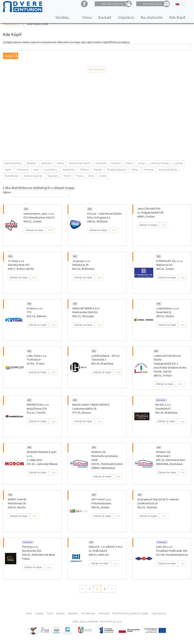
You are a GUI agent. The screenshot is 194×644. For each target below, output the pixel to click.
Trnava (80, 176)
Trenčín (67, 176)
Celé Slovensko (97, 69)
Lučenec (178, 163)
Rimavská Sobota (168, 170)
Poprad (98, 170)
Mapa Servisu (159, 613)
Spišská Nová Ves (33, 176)
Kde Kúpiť (177, 17)
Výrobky (62, 17)
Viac (50, 230)
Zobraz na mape (34, 230)
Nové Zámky (50, 170)
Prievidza (149, 170)
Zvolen (103, 176)
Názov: (7, 192)
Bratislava (47, 163)
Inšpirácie (126, 17)
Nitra (36, 170)
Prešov (135, 170)
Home (29, 613)
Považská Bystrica (117, 170)
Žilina (91, 176)
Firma (87, 17)
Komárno (116, 163)
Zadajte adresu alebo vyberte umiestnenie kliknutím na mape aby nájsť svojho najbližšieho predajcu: (67, 42)
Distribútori (38, 24)
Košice (129, 163)
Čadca (60, 163)
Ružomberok (12, 176)
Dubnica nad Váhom (80, 163)
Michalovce (23, 170)
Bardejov (32, 163)
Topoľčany (53, 176)
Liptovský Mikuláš (159, 163)
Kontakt (105, 17)
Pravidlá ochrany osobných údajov (130, 613)
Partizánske (68, 170)
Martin (8, 170)
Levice (141, 163)
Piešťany (84, 170)
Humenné (101, 163)
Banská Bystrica (13, 163)
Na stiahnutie (152, 17)
